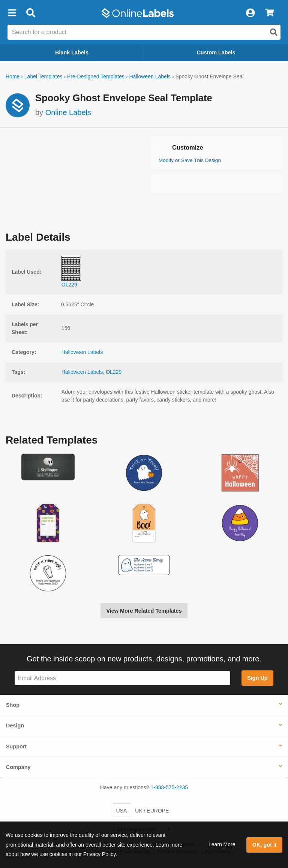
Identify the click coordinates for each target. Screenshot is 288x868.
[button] (12, 13)
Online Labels (68, 112)
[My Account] (250, 13)
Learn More (222, 844)
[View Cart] (269, 13)
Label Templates (43, 76)
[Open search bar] (31, 13)
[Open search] (274, 32)
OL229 (114, 372)
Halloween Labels (150, 76)
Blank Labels (72, 52)
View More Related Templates (144, 611)
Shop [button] (13, 705)
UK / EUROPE (152, 811)
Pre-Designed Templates (96, 76)
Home (13, 76)
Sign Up (257, 678)
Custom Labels (216, 52)
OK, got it (265, 845)
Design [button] (15, 726)
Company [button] (18, 767)
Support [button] (16, 747)
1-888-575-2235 (169, 787)
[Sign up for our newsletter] (122, 678)
